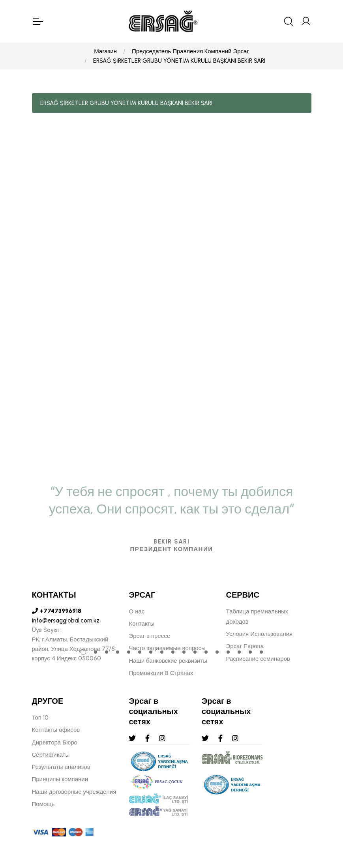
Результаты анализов (61, 767)
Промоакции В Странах (161, 673)
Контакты (142, 624)
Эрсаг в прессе (149, 636)
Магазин (105, 51)
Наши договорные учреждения (74, 792)
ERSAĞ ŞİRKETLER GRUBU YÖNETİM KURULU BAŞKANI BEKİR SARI (179, 61)
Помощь (43, 804)
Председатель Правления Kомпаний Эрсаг (190, 51)
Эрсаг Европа (245, 646)
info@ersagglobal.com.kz (66, 621)
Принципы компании (60, 779)
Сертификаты (51, 755)
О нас (137, 611)
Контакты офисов (56, 730)
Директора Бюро (55, 742)
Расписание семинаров (258, 659)
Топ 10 (40, 718)
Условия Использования (259, 634)
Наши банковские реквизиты (168, 661)
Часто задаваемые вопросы (167, 648)
